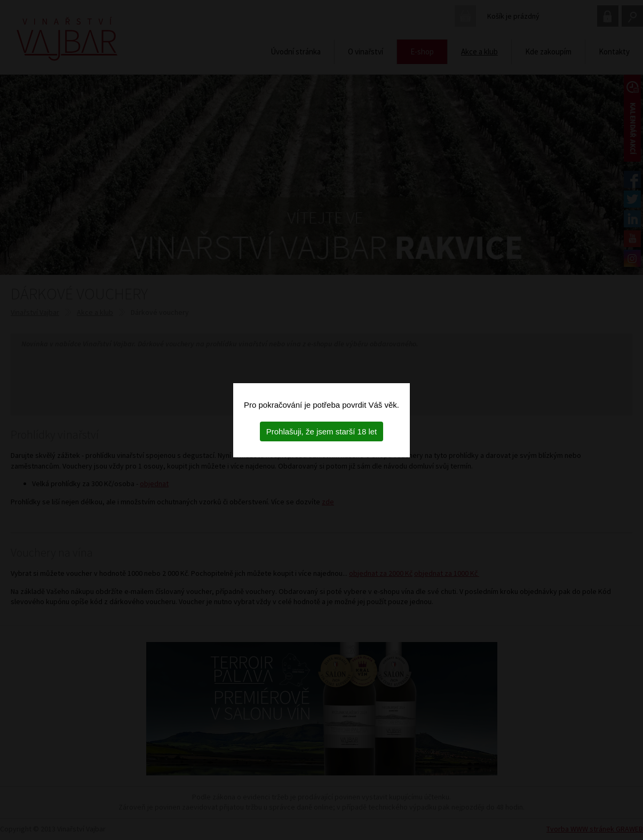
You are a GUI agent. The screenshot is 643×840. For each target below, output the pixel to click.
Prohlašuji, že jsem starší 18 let (322, 431)
